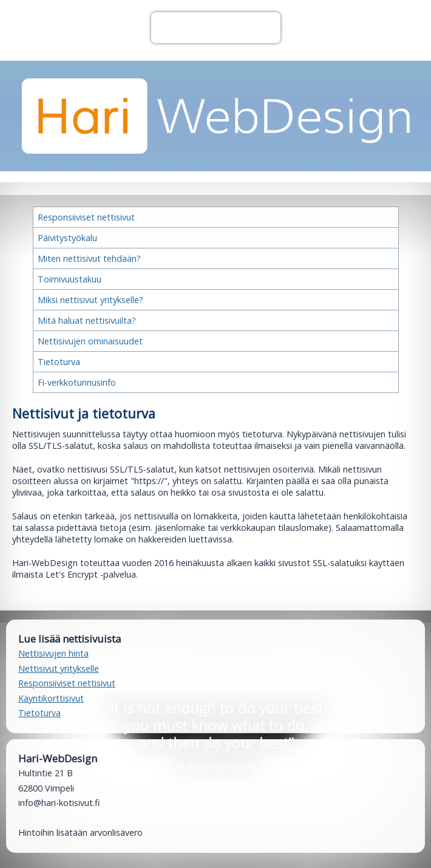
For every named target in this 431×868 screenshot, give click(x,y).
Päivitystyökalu (67, 238)
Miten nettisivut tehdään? (89, 258)
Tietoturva (59, 362)
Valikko (216, 28)
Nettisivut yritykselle (59, 668)
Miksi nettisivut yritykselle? (90, 300)
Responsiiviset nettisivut (86, 217)
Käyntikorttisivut (51, 698)
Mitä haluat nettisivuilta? (87, 320)
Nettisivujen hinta (53, 653)
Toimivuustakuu (70, 279)
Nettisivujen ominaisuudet (90, 341)
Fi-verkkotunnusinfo (77, 382)
